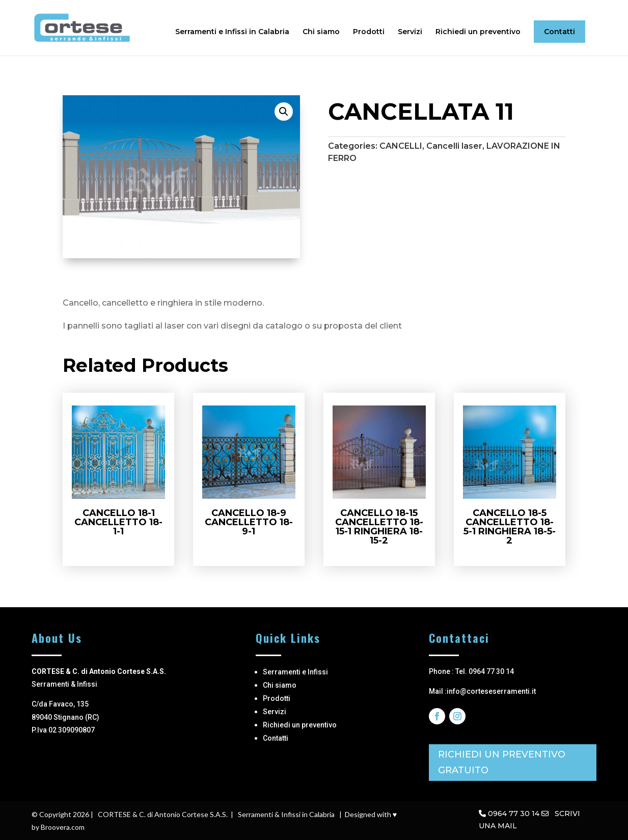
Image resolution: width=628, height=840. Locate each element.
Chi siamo (321, 32)
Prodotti (369, 32)
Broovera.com (63, 827)
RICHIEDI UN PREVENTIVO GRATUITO (502, 762)
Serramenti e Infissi (295, 672)
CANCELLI (401, 146)
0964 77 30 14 (514, 814)
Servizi (410, 32)
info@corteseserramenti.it (491, 691)
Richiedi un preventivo (478, 32)
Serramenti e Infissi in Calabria (232, 32)
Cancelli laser (454, 146)
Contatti (559, 32)
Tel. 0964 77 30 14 (485, 671)
